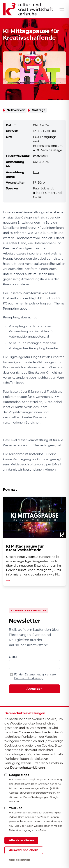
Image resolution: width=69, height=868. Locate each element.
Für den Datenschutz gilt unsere (35, 676)
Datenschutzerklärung (29, 678)
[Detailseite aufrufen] (34, 541)
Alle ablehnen (20, 860)
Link (36, 172)
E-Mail (13, 657)
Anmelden (34, 689)
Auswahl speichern (24, 850)
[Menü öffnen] (62, 9)
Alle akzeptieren (21, 840)
